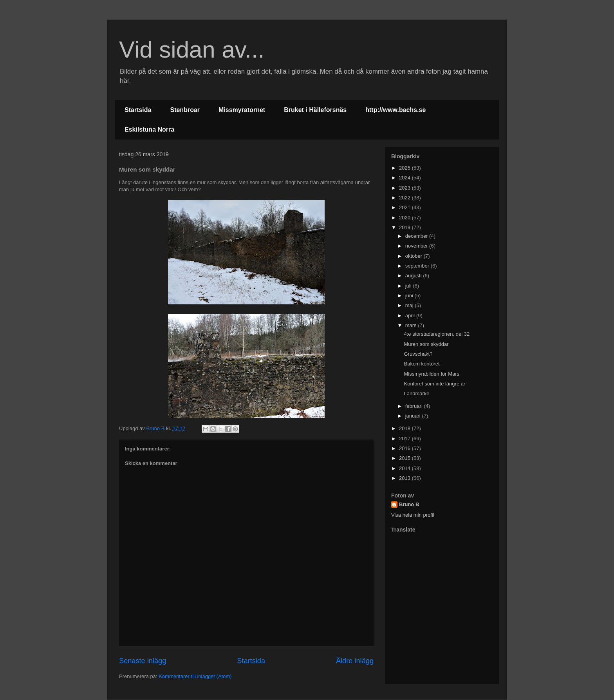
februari (415, 406)
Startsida (138, 110)
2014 (405, 468)
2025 (405, 168)
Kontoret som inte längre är (434, 384)
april (411, 316)
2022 (405, 198)
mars (412, 325)
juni (410, 296)
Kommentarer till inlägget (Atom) (195, 676)
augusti (414, 276)
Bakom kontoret (422, 364)
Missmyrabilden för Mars (432, 374)
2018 (405, 428)
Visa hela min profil (413, 515)
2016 (405, 448)
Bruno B (409, 504)
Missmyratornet (242, 110)
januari (414, 416)
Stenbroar (185, 110)
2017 (405, 439)
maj (410, 305)
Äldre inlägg (355, 661)
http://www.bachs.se (395, 110)
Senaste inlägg (143, 661)
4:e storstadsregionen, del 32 (437, 334)
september (418, 266)
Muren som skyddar (426, 344)
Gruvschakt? (418, 354)
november (417, 246)
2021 (405, 207)
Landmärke (416, 393)
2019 (405, 227)
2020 (405, 218)
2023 (405, 188)
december (417, 236)
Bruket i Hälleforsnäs (315, 110)
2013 (405, 478)
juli (409, 286)
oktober (414, 256)
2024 (405, 178)
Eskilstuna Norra (149, 129)
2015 (405, 458)
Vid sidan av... (192, 50)
